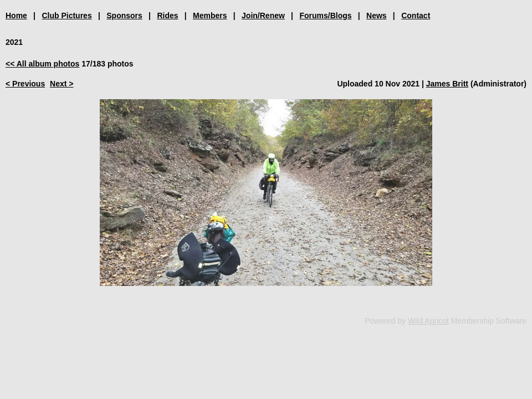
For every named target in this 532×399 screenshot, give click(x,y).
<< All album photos (42, 64)
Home (16, 16)
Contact (416, 16)
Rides (167, 16)
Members (210, 16)
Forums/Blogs (325, 16)
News (377, 16)
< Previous (25, 84)
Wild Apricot (428, 321)
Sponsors (124, 16)
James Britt (447, 84)
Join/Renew (263, 16)
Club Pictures (66, 16)
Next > (62, 84)
